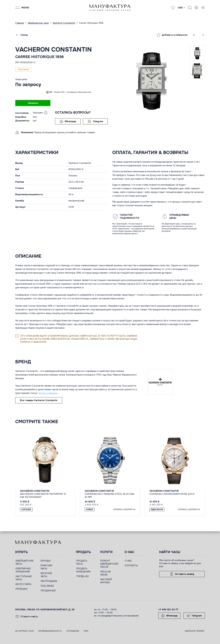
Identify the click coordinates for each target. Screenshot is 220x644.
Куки (86, 631)
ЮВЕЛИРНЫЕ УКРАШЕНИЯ (23, 570)
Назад (22, 35)
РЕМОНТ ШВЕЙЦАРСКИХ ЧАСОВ (109, 564)
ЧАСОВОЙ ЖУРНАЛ (106, 581)
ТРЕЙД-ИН (82, 576)
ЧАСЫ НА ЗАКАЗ (105, 573)
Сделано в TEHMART (195, 631)
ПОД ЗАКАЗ (47, 586)
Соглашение (73, 631)
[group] (151, 81)
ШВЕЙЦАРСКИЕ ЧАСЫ (25, 562)
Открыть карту (27, 616)
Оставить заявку (182, 574)
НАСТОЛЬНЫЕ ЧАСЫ (24, 578)
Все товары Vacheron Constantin (39, 400)
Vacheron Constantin (54, 50)
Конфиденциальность (50, 631)
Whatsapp (68, 121)
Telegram (95, 121)
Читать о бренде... (48, 393)
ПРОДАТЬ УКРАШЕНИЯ (83, 570)
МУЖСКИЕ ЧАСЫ (46, 567)
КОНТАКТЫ (131, 565)
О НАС (128, 561)
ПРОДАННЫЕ (48, 591)
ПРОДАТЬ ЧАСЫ (82, 562)
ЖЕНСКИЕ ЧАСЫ (46, 575)
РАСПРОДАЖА (49, 581)
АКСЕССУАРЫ (23, 584)
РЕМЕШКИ (21, 589)
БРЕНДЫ (46, 561)
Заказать (33, 103)
